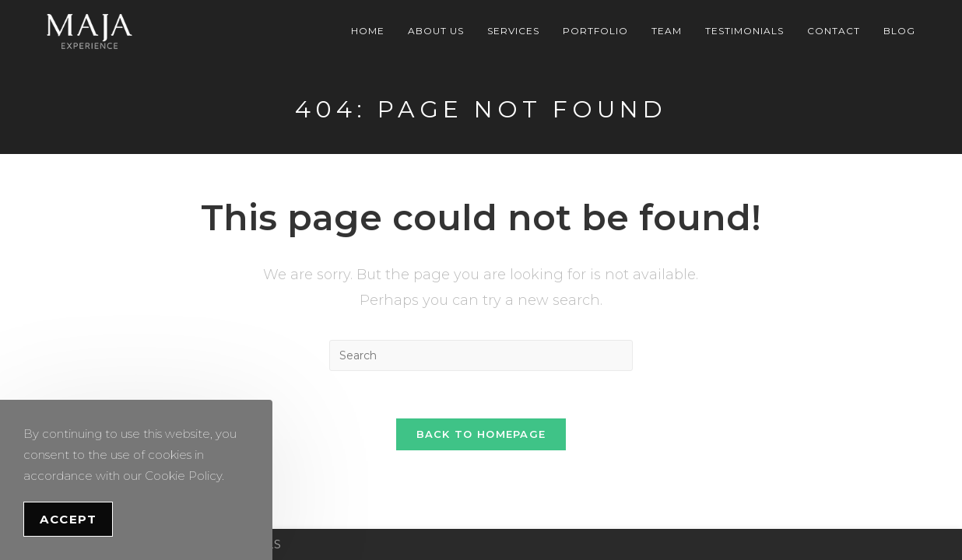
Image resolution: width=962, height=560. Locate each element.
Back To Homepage (481, 434)
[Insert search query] (481, 355)
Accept (68, 519)
